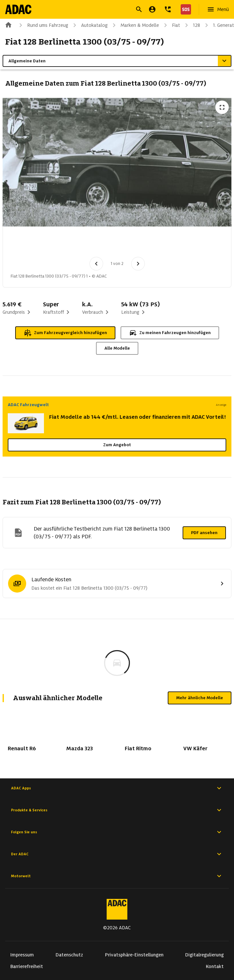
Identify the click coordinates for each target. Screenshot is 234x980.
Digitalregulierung (204, 955)
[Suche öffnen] (139, 9)
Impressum (22, 955)
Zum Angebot (117, 445)
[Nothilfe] (185, 9)
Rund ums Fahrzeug (43, 25)
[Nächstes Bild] (138, 264)
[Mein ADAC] (152, 9)
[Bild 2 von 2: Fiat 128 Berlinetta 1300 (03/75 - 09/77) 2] (57, 244)
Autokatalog (89, 25)
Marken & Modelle (135, 25)
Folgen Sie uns (117, 832)
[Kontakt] (168, 9)
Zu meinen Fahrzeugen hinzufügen (170, 333)
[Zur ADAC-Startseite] (18, 9)
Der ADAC (117, 854)
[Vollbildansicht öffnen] (222, 107)
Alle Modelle (117, 348)
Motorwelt (117, 876)
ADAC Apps (117, 788)
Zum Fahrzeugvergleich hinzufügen (65, 333)
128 (191, 25)
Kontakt (215, 966)
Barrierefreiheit (27, 966)
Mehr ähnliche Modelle (200, 698)
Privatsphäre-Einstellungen (134, 955)
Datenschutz (69, 955)
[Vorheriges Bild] (96, 264)
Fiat (171, 25)
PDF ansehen (204, 533)
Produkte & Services (117, 810)
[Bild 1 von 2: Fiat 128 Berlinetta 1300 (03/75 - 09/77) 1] (24, 244)
